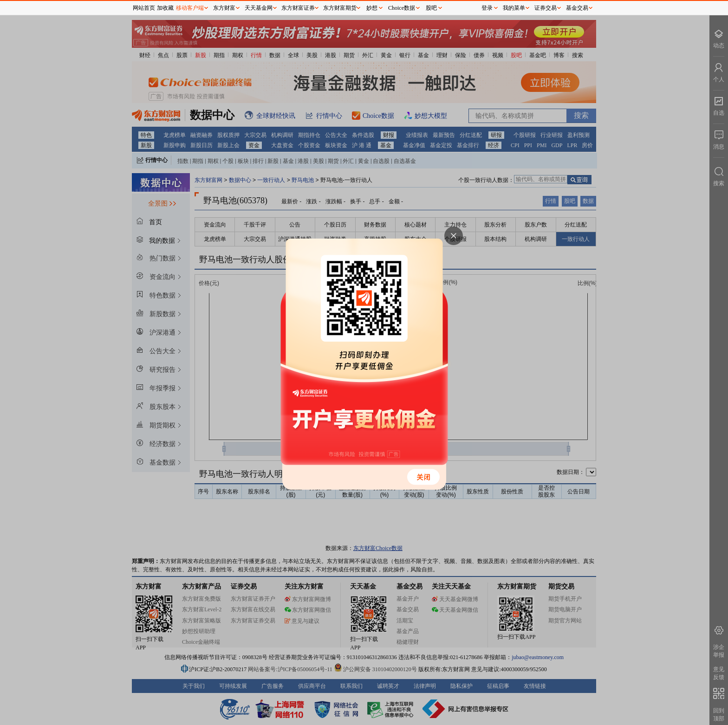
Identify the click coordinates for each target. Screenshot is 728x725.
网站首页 (144, 8)
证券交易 (546, 8)
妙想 (372, 8)
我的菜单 (514, 8)
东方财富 (224, 8)
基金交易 (577, 8)
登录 (487, 8)
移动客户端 (190, 8)
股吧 (431, 8)
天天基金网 (259, 8)
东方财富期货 (340, 8)
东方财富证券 (298, 8)
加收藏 (165, 8)
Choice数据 (402, 8)
